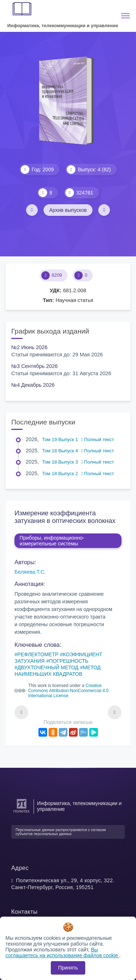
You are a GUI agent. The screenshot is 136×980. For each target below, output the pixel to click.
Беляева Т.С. (30, 572)
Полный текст (98, 439)
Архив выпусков (68, 210)
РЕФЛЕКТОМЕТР (38, 654)
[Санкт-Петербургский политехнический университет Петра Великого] (22, 813)
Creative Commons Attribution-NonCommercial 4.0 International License (68, 691)
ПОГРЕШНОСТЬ (69, 661)
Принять (68, 968)
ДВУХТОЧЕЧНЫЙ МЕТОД (48, 667)
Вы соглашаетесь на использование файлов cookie (62, 952)
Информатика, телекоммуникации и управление (63, 26)
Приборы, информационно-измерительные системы (52, 541)
